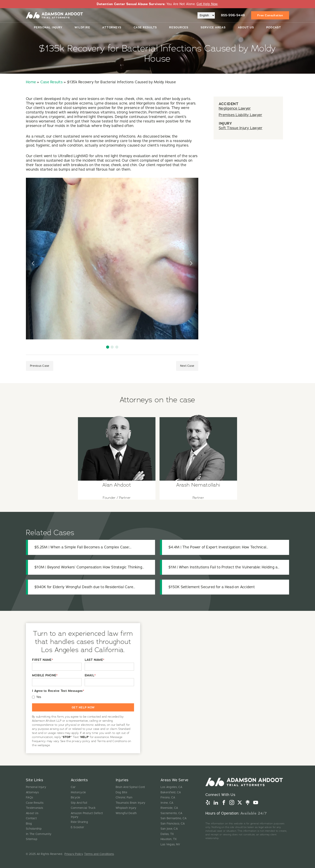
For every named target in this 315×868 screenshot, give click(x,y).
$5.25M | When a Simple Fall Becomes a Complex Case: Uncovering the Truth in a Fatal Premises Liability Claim (82, 547)
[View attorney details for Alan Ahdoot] (117, 455)
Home (31, 82)
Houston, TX (169, 839)
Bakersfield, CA (171, 792)
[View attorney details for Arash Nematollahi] (198, 455)
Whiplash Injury (126, 808)
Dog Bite (121, 792)
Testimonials (34, 808)
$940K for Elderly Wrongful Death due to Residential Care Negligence (84, 587)
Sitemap (32, 839)
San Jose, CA (169, 829)
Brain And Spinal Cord (130, 787)
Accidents (79, 780)
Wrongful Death (126, 813)
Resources (179, 27)
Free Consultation (270, 15)
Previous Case (40, 366)
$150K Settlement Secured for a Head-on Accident (212, 587)
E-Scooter (77, 827)
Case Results (145, 27)
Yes (39, 697)
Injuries (122, 780)
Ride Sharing (79, 822)
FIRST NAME (43, 660)
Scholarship (34, 829)
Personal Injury (48, 27)
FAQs (29, 797)
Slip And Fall (79, 803)
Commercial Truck (83, 808)
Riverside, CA (169, 808)
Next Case (187, 366)
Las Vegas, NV (170, 844)
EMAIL (90, 675)
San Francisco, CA (173, 824)
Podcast (274, 27)
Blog (29, 824)
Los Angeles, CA (171, 787)
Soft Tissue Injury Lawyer (241, 128)
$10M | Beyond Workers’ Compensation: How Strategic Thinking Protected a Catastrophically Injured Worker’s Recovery (88, 567)
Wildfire (82, 27)
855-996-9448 (233, 15)
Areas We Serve (175, 780)
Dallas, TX (167, 834)
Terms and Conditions (99, 854)
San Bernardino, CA (174, 818)
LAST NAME (95, 660)
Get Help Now (207, 4)
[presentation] (33, 263)
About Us (246, 27)
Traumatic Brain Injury (131, 803)
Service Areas (213, 27)
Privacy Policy (74, 854)
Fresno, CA (168, 797)
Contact (31, 818)
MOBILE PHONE (45, 675)
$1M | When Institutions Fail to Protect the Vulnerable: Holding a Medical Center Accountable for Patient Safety (223, 567)
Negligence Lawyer (235, 108)
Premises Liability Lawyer (240, 115)
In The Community (39, 834)
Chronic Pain (124, 797)
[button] (108, 347)
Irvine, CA (167, 803)
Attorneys (112, 27)
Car (73, 787)
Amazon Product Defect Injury (87, 815)
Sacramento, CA (171, 813)
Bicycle (76, 797)
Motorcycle (78, 792)
